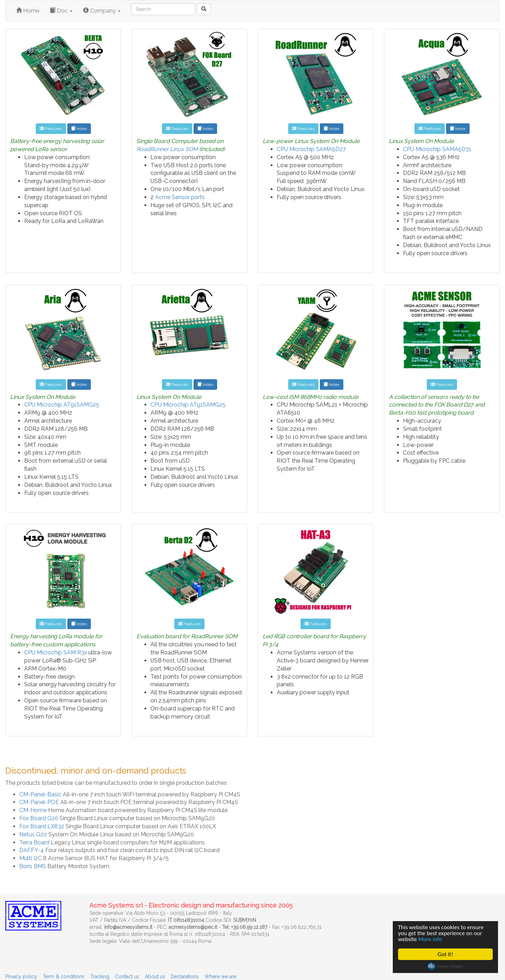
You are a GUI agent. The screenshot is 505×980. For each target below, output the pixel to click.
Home (28, 11)
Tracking (100, 976)
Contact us (127, 976)
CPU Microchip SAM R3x (56, 652)
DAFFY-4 (32, 850)
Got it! (446, 954)
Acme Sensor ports (180, 197)
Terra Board (34, 842)
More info (430, 940)
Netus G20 (33, 834)
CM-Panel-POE (39, 802)
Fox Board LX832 (42, 826)
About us (155, 976)
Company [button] (102, 11)
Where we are (220, 976)
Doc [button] (61, 11)
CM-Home (33, 810)
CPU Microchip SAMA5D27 (311, 149)
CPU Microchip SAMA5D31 (437, 149)
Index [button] (79, 129)
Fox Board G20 (39, 818)
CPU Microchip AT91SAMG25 (62, 405)
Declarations (185, 976)
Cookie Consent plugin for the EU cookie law (446, 966)
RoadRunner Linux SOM (167, 149)
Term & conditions (64, 976)
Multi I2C (31, 858)
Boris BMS (33, 866)
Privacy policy (21, 976)
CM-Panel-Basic (40, 794)
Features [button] (51, 129)
